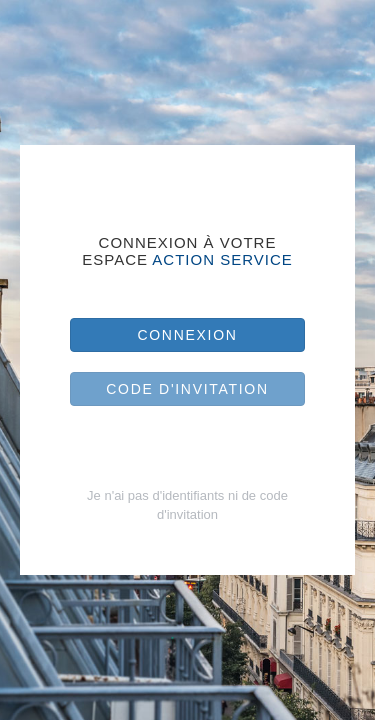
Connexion (187, 335)
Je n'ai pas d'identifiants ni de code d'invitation (187, 505)
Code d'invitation (187, 389)
